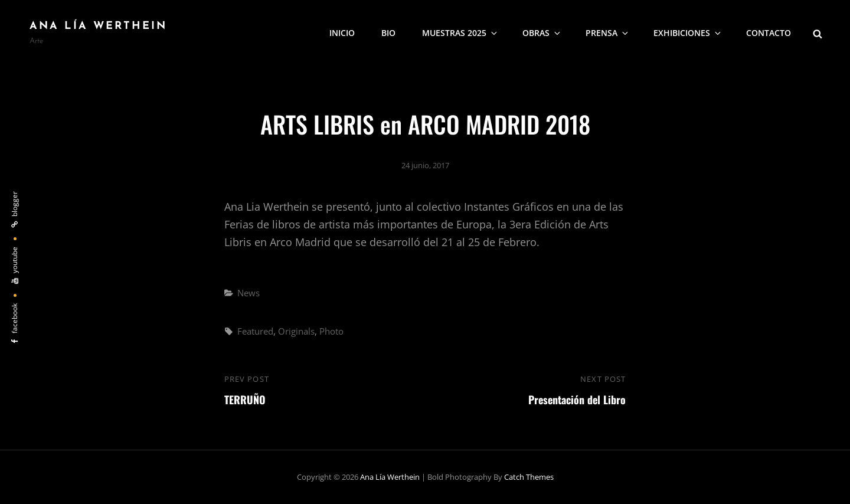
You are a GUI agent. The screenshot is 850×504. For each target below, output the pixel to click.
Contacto (769, 33)
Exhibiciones (688, 33)
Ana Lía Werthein (98, 26)
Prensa (608, 33)
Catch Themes (529, 477)
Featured (255, 331)
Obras (542, 33)
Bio (388, 33)
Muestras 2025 (460, 33)
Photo (331, 331)
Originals (296, 331)
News (249, 293)
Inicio (342, 33)
